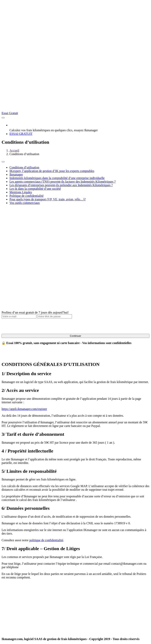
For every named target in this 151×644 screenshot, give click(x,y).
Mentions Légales (21, 192)
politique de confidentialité (46, 540)
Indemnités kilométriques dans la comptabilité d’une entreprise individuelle (57, 178)
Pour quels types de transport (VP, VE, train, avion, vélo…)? (48, 199)
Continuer (75, 336)
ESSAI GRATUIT (21, 134)
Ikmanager (16, 174)
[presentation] (31, 326)
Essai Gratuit (10, 113)
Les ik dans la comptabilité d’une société (35, 189)
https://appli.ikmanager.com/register (24, 409)
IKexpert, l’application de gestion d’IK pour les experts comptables (52, 171)
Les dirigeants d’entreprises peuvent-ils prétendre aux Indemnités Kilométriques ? (61, 185)
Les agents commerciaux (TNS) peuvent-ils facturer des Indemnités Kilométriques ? (63, 182)
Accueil (14, 150)
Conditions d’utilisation (24, 167)
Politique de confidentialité (26, 196)
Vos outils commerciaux (25, 203)
